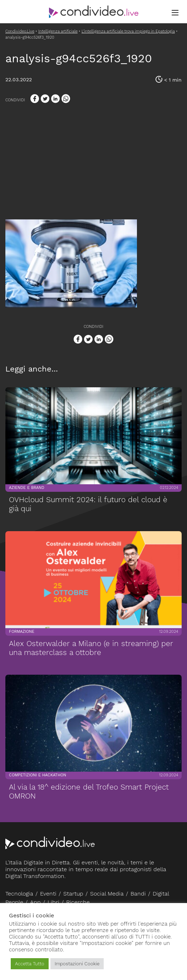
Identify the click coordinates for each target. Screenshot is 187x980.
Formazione (21, 632)
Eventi (48, 894)
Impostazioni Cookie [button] (77, 964)
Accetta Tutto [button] (30, 964)
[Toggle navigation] (175, 13)
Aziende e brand (26, 488)
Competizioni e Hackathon (37, 775)
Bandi (138, 894)
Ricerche (78, 902)
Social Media (107, 894)
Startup (73, 894)
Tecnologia (19, 894)
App (35, 902)
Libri (53, 902)
